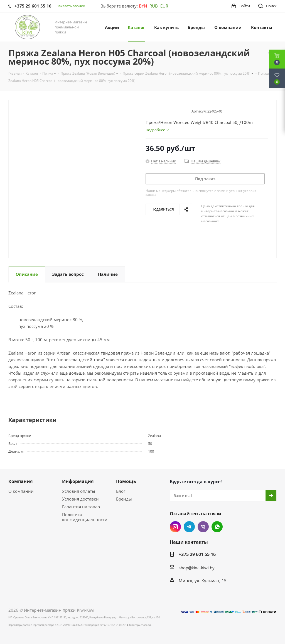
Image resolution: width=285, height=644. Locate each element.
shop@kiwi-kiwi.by (197, 568)
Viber (203, 527)
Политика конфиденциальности (85, 517)
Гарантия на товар (81, 507)
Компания (20, 481)
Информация (78, 481)
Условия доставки (80, 499)
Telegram (189, 527)
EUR (164, 6)
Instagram (175, 527)
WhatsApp (217, 527)
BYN (143, 6)
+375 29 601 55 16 (197, 554)
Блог (121, 491)
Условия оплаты (79, 491)
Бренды (124, 499)
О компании (21, 491)
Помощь (126, 481)
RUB (154, 6)
